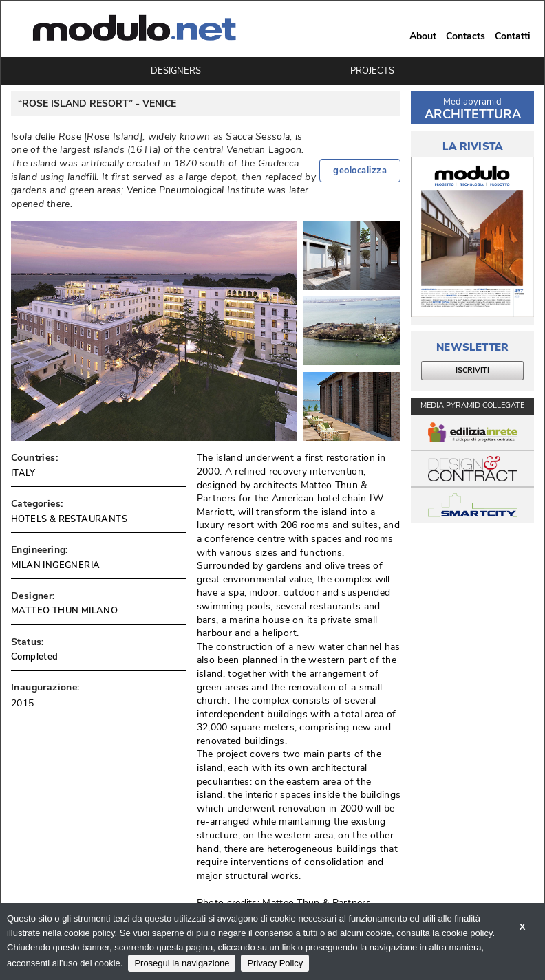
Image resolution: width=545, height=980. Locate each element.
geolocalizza (360, 171)
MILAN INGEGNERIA (55, 565)
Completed (35, 657)
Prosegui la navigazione (182, 963)
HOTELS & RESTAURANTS (69, 519)
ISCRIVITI (472, 370)
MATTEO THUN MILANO (64, 611)
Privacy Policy (275, 963)
